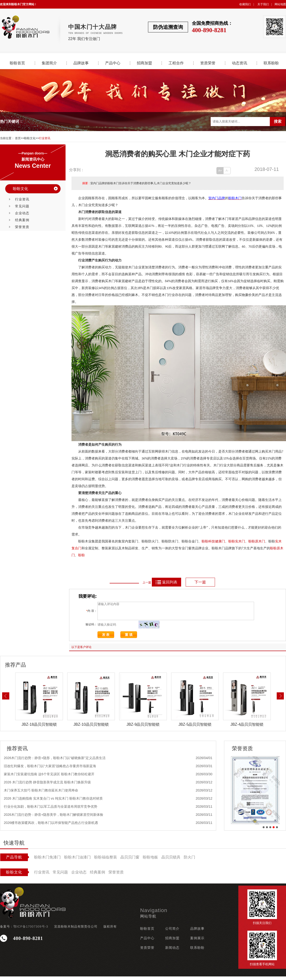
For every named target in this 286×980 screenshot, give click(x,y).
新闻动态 (172, 951)
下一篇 (200, 582)
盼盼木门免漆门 (47, 861)
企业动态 (22, 213)
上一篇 (147, 582)
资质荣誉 (208, 63)
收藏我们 (245, 4)
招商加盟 (144, 63)
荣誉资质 (22, 227)
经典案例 (22, 220)
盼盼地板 (150, 861)
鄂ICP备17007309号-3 (31, 930)
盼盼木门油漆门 (77, 861)
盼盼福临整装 (106, 861)
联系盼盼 (271, 63)
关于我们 (263, 4)
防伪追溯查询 (168, 27)
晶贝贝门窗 (130, 861)
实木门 (240, 541)
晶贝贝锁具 (171, 861)
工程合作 (176, 63)
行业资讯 (45, 138)
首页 (18, 138)
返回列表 (166, 582)
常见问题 (22, 206)
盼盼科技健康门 (213, 541)
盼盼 (232, 541)
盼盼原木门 (257, 541)
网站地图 (280, 4)
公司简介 (172, 932)
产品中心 (113, 63)
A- (227, 171)
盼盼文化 (30, 138)
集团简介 (49, 63)
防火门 (189, 861)
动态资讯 (240, 63)
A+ (220, 171)
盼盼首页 (17, 63)
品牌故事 (81, 63)
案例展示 (197, 942)
